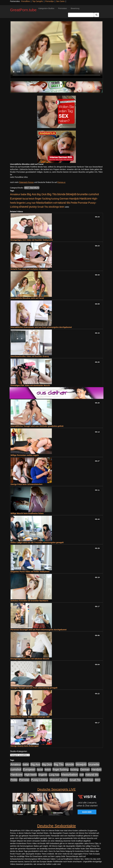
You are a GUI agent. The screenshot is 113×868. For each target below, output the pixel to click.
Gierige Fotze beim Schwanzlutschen (27, 484)
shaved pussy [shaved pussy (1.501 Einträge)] (28, 207)
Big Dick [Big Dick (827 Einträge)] (42, 194)
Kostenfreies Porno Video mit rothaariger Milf (30, 717)
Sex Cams (60, 1)
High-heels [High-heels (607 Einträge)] (31, 775)
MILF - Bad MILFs (32, 188)
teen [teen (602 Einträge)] (62, 207)
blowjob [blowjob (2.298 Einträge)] (71, 194)
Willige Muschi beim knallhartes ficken (27, 513)
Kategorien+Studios (46, 8)
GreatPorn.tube (23, 10)
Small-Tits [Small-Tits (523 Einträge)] (43, 207)
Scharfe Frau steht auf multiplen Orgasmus (29, 269)
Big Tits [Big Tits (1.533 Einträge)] (52, 194)
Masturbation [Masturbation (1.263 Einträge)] (44, 203)
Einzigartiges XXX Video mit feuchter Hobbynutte (32, 240)
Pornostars (63, 8)
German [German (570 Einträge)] (64, 199)
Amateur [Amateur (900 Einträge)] (15, 194)
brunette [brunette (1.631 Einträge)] (82, 194)
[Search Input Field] (81, 15)
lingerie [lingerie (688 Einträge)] (21, 203)
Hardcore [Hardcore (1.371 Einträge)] (85, 199)
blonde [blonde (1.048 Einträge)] (61, 194)
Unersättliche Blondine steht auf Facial (27, 298)
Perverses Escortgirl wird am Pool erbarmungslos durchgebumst (39, 630)
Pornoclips (49, 1)
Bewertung (75, 8)
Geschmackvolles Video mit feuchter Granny (30, 356)
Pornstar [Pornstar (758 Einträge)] (83, 203)
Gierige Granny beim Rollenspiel (25, 746)
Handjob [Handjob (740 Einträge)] (74, 199)
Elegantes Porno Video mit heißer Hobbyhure (30, 572)
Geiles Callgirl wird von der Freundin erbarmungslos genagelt (37, 542)
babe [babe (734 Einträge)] (24, 194)
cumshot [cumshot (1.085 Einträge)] (94, 194)
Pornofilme (25, 1)
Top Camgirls (38, 1)
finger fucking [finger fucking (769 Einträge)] (43, 199)
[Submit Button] (96, 15)
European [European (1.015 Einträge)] (16, 199)
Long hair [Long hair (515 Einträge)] (31, 203)
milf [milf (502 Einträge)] (55, 203)
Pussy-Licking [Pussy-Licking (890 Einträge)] (40, 780)
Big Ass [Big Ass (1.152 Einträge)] (32, 194)
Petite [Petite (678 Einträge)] (74, 203)
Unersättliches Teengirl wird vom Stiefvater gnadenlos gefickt (37, 426)
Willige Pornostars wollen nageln (25, 455)
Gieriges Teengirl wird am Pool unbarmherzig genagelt (34, 688)
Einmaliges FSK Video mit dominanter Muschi (30, 385)
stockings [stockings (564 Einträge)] (54, 207)
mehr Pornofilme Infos (19, 177)
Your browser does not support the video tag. (56, 50)
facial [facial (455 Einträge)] (25, 199)
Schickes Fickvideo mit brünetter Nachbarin (29, 601)
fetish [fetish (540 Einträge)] (32, 199)
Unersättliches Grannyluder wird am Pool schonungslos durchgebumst (41, 327)
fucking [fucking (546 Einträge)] (55, 199)
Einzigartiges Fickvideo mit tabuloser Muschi (30, 659)
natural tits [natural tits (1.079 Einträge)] (64, 203)
